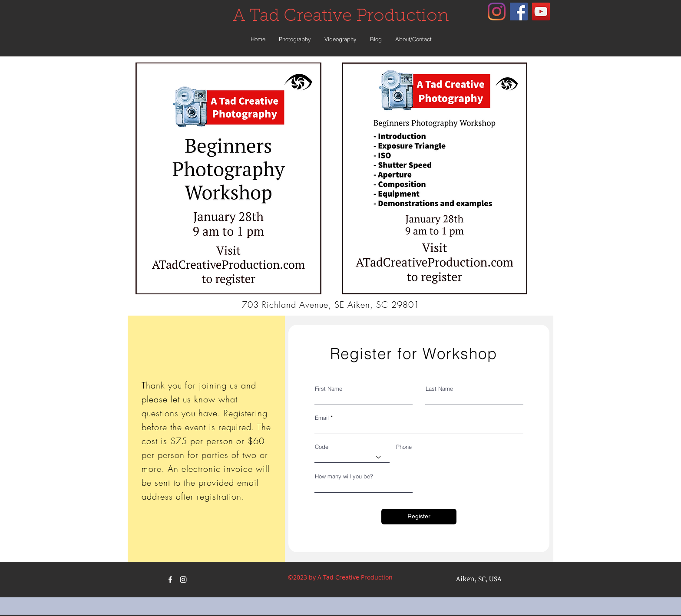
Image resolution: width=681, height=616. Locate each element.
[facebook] (519, 12)
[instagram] (497, 12)
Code (322, 447)
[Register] (419, 517)
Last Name (439, 389)
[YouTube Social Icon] (541, 12)
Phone (404, 447)
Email (322, 418)
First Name (329, 389)
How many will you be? (344, 476)
